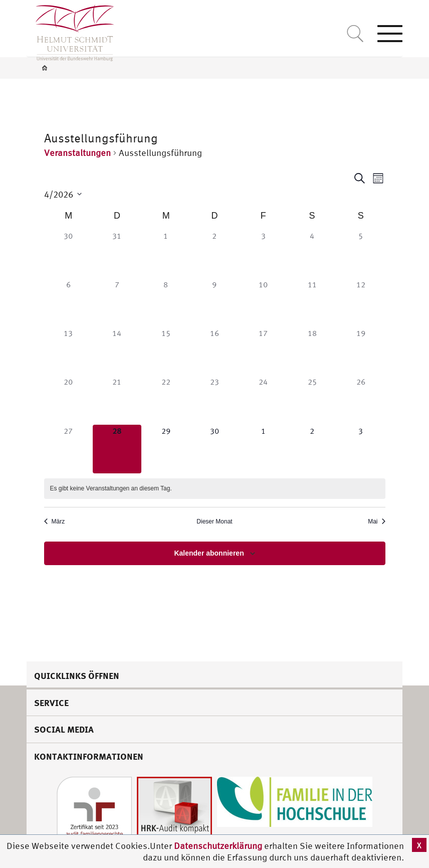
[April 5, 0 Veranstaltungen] (361, 254)
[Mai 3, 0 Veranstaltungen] (361, 449)
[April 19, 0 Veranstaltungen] (361, 351)
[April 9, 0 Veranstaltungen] (214, 303)
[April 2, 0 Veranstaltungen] (214, 254)
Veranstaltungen (77, 153)
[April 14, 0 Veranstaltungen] (117, 351)
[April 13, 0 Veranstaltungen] (68, 351)
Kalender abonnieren (209, 553)
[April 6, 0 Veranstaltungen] (68, 303)
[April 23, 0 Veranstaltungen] (214, 400)
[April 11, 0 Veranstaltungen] (312, 303)
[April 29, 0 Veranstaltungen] (166, 449)
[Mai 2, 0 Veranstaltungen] (312, 449)
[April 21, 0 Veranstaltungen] (117, 400)
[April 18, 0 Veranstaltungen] (312, 351)
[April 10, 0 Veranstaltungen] (263, 303)
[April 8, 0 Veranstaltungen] (166, 303)
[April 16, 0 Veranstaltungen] (214, 351)
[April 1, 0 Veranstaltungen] (166, 254)
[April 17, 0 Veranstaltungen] (263, 351)
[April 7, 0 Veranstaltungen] (117, 303)
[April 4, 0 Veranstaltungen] (312, 254)
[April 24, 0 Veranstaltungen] (263, 400)
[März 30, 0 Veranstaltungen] (68, 254)
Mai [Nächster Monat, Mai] (376, 522)
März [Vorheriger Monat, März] (55, 522)
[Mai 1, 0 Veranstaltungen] (263, 449)
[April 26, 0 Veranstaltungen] (361, 400)
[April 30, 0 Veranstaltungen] (214, 449)
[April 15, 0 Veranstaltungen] (166, 351)
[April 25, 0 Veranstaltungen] (312, 400)
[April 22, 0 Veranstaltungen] (166, 400)
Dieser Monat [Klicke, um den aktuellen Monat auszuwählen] (214, 522)
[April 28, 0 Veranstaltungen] (117, 449)
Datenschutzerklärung (218, 846)
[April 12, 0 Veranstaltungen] (361, 303)
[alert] (215, 489)
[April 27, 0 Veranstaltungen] (68, 449)
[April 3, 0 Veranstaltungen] (263, 254)
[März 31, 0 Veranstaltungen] (117, 254)
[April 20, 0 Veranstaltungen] (68, 400)
